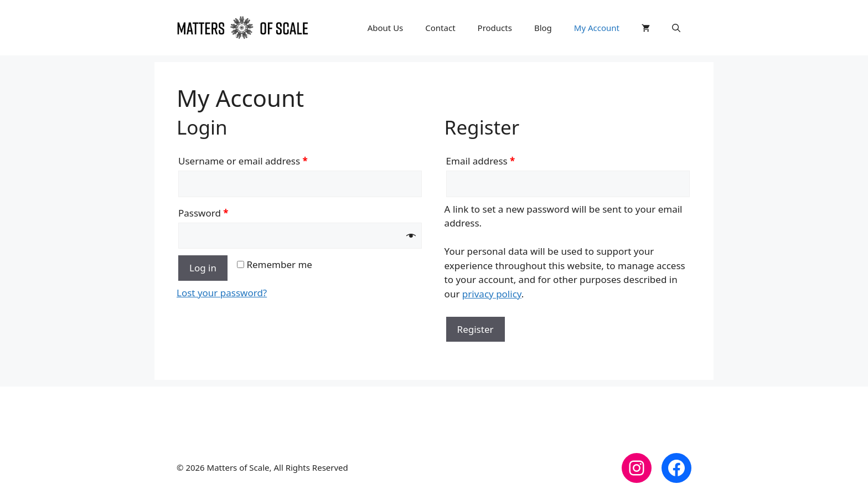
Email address (481, 161)
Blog (543, 28)
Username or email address (243, 161)
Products (495, 28)
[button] (676, 28)
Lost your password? (222, 293)
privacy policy (492, 294)
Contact (440, 28)
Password (203, 213)
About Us (386, 28)
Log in (203, 268)
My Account (597, 28)
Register (476, 329)
